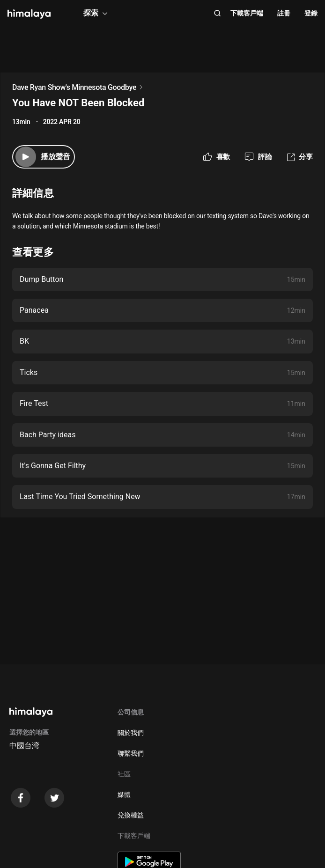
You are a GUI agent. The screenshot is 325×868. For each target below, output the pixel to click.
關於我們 (131, 733)
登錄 (311, 13)
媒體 (124, 794)
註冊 (284, 13)
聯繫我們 (131, 753)
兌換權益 (131, 815)
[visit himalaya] (29, 14)
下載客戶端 (247, 13)
